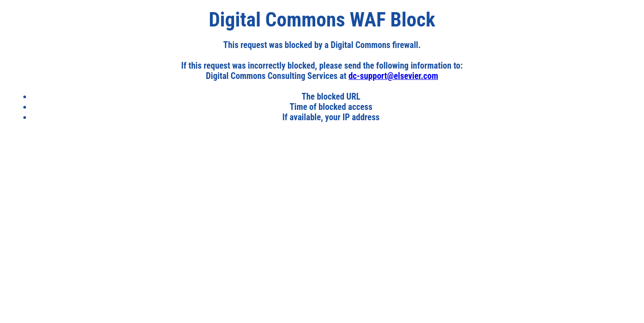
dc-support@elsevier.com (393, 76)
